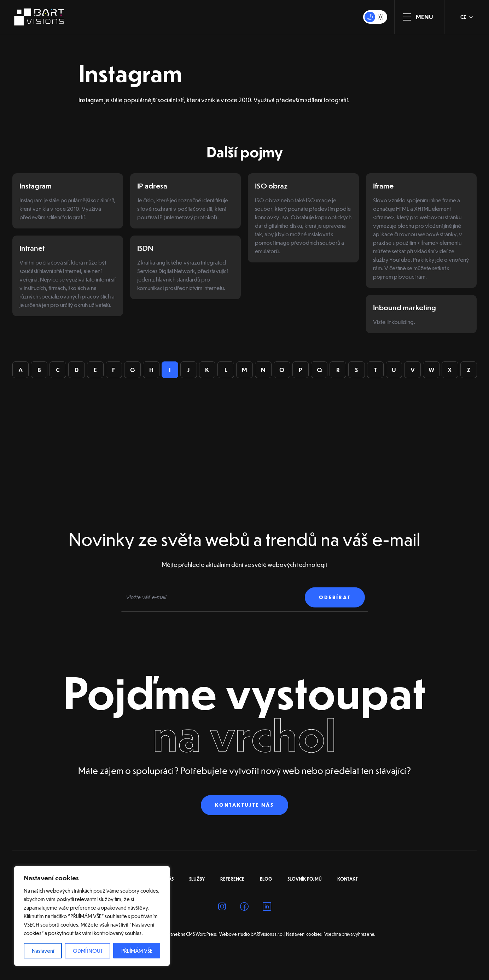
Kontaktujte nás (244, 815)
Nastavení (43, 951)
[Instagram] (222, 918)
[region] (92, 916)
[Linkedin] (267, 918)
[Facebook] (244, 918)
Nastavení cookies (304, 944)
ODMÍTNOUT (88, 951)
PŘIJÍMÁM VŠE (137, 951)
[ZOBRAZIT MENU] (407, 17)
